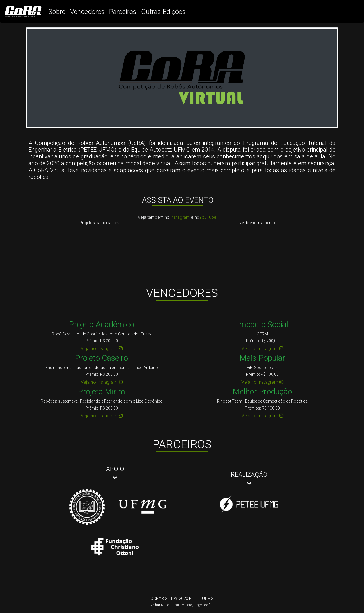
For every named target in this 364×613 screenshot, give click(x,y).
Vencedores (87, 12)
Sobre (57, 12)
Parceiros (123, 12)
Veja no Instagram (102, 349)
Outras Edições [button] (163, 12)
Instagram (180, 217)
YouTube (208, 217)
